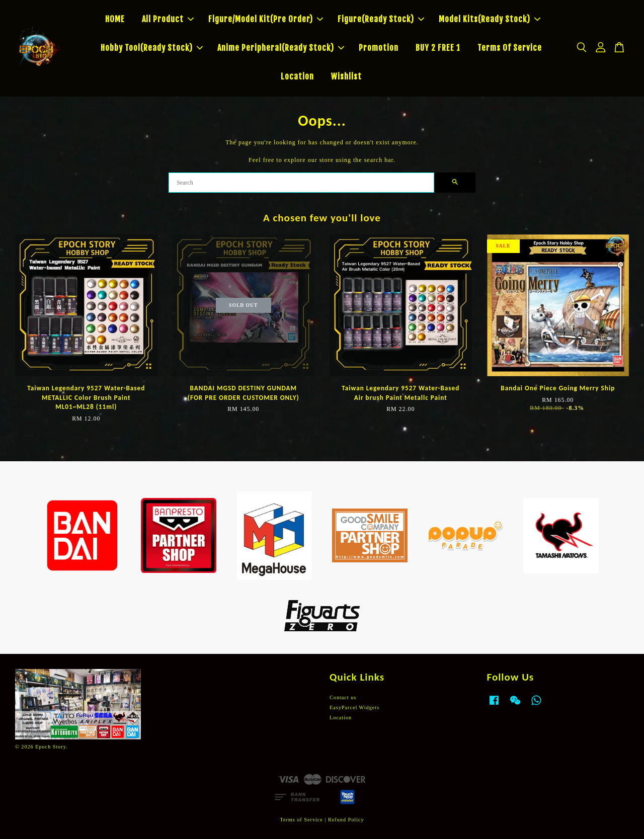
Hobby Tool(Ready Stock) (152, 48)
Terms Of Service (510, 48)
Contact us (343, 697)
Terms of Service (301, 820)
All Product (168, 19)
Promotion (379, 48)
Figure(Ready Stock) (381, 19)
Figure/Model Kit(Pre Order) (266, 19)
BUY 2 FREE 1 (438, 48)
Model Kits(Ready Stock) (490, 19)
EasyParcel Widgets (354, 707)
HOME (115, 19)
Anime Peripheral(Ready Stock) (281, 48)
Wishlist (346, 76)
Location (297, 76)
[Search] (301, 183)
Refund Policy (346, 820)
